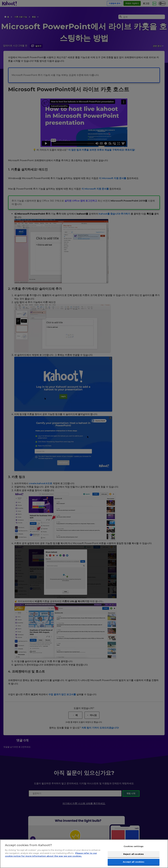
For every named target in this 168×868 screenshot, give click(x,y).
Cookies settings (134, 846)
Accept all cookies (133, 862)
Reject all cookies (134, 854)
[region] (84, 854)
